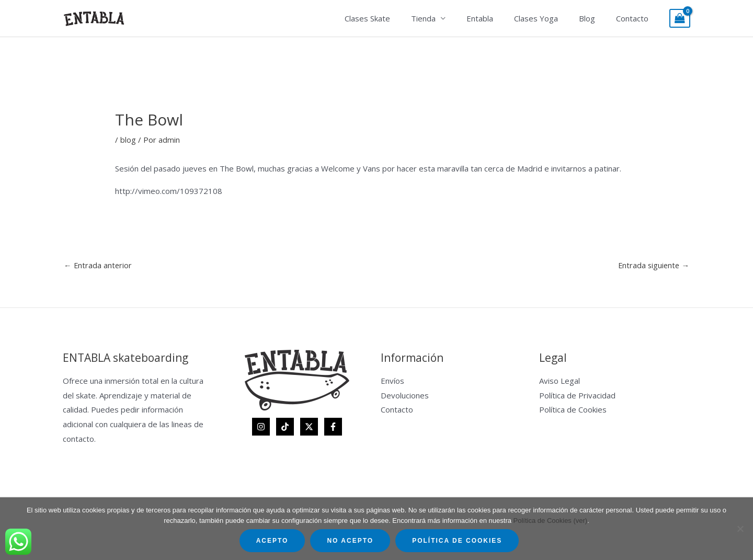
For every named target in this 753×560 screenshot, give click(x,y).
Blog (595, 18)
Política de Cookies (573, 410)
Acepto (272, 541)
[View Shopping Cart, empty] (680, 19)
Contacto (635, 18)
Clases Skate (396, 18)
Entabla (498, 18)
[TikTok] (285, 427)
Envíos (392, 381)
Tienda (447, 18)
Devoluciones (405, 396)
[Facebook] (333, 427)
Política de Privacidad (577, 396)
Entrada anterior (98, 265)
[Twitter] (309, 427)
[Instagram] (261, 427)
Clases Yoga (549, 18)
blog (128, 140)
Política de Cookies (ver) (551, 521)
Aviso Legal (560, 381)
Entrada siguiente (653, 265)
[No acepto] (740, 529)
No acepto (350, 541)
